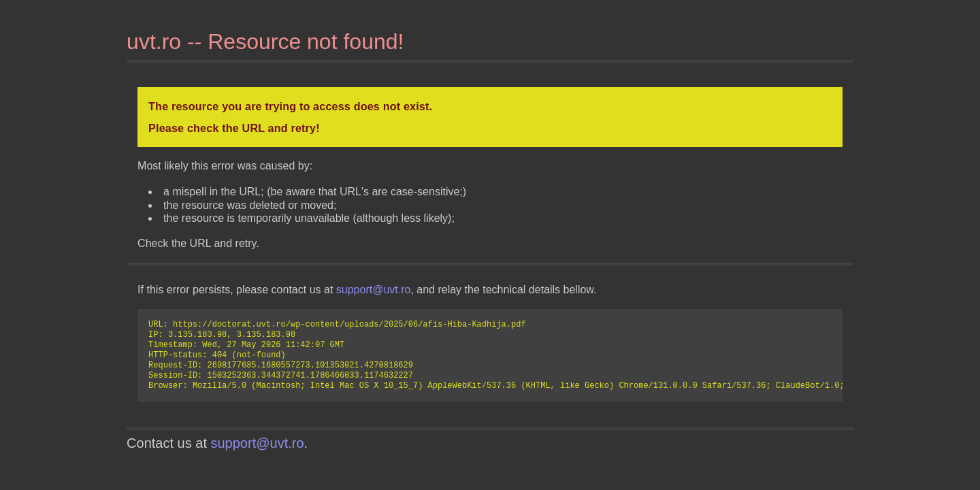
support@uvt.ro (374, 290)
